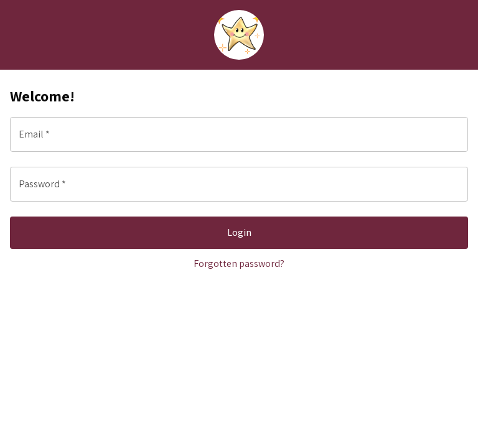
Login (239, 233)
